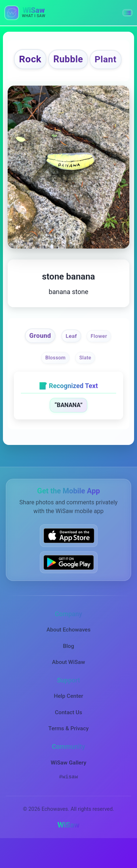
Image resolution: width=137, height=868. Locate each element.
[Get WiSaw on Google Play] (69, 586)
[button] (128, 13)
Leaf (71, 359)
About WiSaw (68, 686)
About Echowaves (68, 654)
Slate (85, 381)
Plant (68, 83)
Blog (68, 670)
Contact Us (68, 736)
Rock (46, 60)
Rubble (85, 60)
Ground (40, 359)
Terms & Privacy (68, 752)
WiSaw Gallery (68, 786)
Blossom (55, 381)
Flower (100, 359)
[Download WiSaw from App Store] (69, 559)
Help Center (68, 720)
